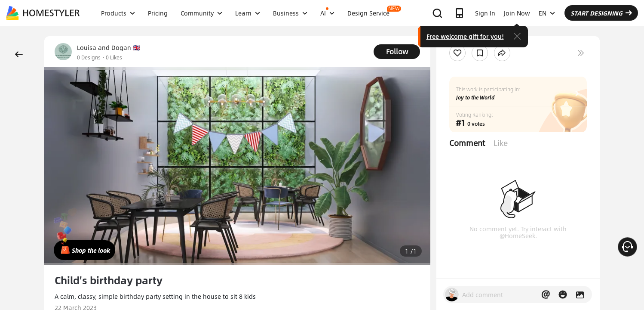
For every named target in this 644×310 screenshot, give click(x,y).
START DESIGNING (601, 13)
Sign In (485, 13)
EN (547, 13)
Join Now (517, 13)
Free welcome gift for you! (465, 36)
